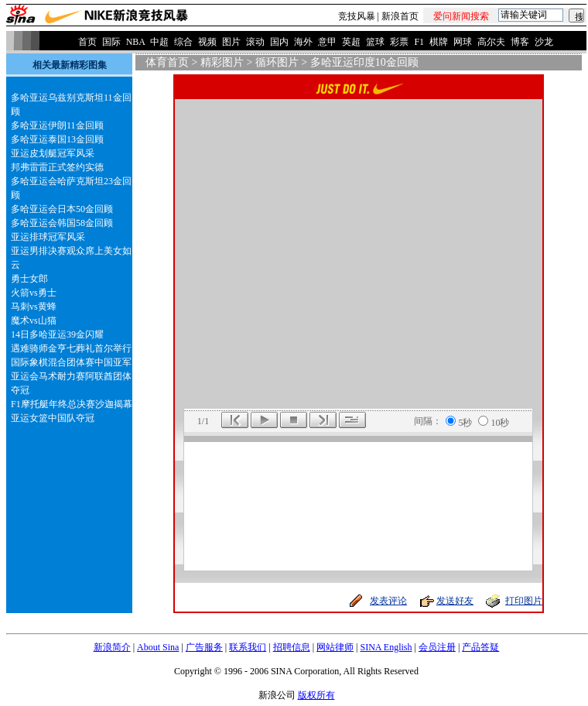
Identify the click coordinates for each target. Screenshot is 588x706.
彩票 (399, 42)
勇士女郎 (29, 279)
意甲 (327, 42)
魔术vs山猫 (34, 320)
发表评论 (388, 601)
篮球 (375, 42)
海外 (303, 42)
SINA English (386, 647)
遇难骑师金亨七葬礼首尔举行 (71, 348)
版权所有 (316, 695)
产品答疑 (480, 647)
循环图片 (277, 62)
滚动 (255, 42)
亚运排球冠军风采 (48, 237)
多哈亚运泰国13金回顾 (57, 139)
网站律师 (335, 647)
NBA (136, 42)
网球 (463, 42)
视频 (207, 42)
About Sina (158, 647)
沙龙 (544, 42)
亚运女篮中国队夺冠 (53, 418)
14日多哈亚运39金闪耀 (57, 334)
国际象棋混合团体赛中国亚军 (71, 362)
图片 (231, 42)
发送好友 (455, 601)
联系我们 (248, 647)
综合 (183, 42)
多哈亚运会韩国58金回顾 (62, 223)
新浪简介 (112, 647)
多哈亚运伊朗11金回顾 (57, 125)
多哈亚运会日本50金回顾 (62, 209)
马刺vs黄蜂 (34, 307)
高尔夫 (491, 42)
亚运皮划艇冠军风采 (53, 153)
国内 (279, 42)
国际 (111, 42)
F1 (419, 42)
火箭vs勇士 (34, 293)
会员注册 (437, 647)
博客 (520, 42)
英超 (351, 42)
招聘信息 (292, 647)
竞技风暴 (357, 16)
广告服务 (204, 647)
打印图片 (524, 601)
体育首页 (167, 62)
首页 (87, 42)
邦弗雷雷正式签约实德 (57, 167)
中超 (159, 42)
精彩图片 (222, 62)
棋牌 (439, 42)
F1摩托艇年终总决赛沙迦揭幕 (72, 404)
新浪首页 (400, 16)
